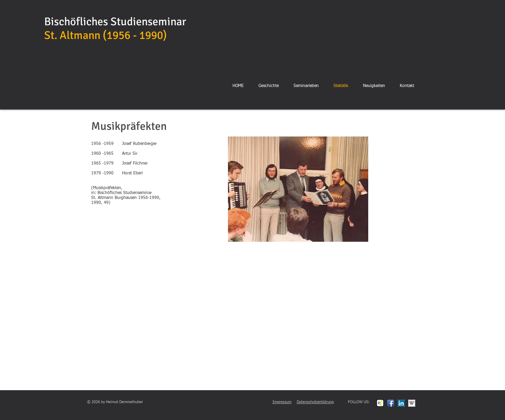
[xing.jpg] (380, 403)
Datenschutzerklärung (315, 402)
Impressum (282, 402)
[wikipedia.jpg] (412, 403)
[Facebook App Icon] (391, 403)
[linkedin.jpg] (401, 403)
